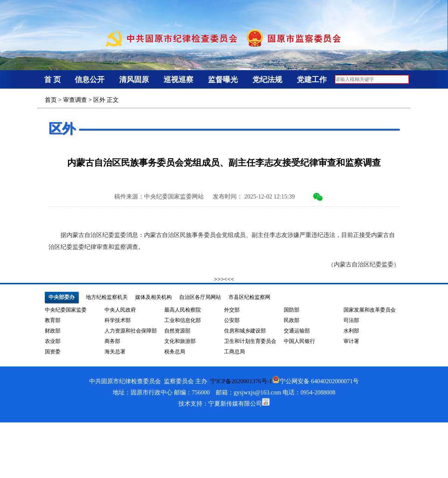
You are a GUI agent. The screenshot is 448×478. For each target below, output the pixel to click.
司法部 (351, 320)
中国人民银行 (299, 341)
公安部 (232, 320)
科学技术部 (118, 320)
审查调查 (75, 100)
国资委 (53, 352)
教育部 (53, 320)
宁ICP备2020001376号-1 (241, 381)
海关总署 (115, 352)
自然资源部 (177, 331)
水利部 (351, 331)
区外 (99, 100)
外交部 (232, 310)
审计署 (351, 341)
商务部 (112, 341)
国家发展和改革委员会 (370, 310)
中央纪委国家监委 (66, 310)
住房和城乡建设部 (245, 331)
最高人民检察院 (183, 310)
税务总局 (175, 352)
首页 (51, 100)
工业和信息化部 (183, 320)
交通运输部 (297, 331)
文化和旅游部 (180, 341)
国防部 (292, 310)
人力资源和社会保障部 (131, 331)
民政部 (292, 320)
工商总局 (234, 352)
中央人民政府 (120, 310)
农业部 (53, 341)
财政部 (53, 331)
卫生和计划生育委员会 (250, 341)
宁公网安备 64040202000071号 (315, 381)
